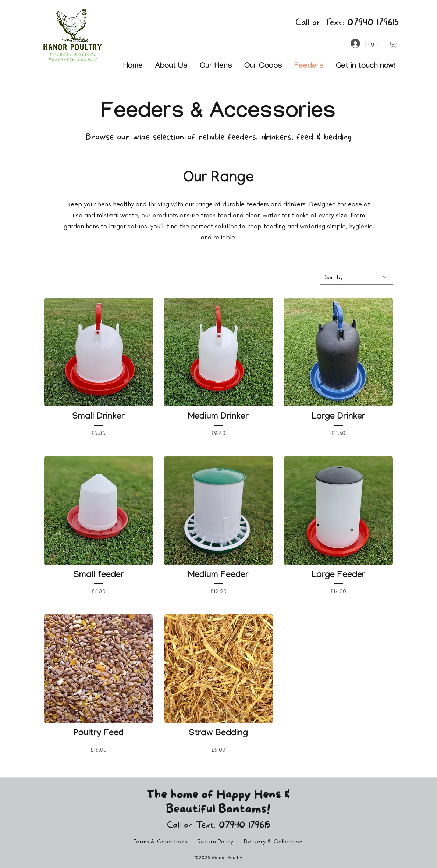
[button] (394, 43)
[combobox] (356, 277)
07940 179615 (373, 22)
